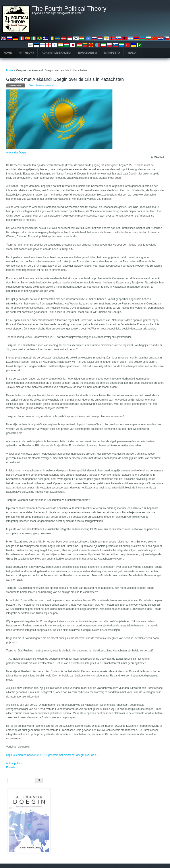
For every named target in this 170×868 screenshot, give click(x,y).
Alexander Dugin (16, 153)
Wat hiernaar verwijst (42, 85)
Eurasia (11, 767)
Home (8, 53)
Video (132, 53)
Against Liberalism (56, 53)
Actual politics (14, 763)
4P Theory (27, 53)
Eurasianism (87, 53)
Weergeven (17, 85)
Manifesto (112, 53)
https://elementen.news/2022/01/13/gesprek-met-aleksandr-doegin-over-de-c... (52, 755)
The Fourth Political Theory (69, 9)
